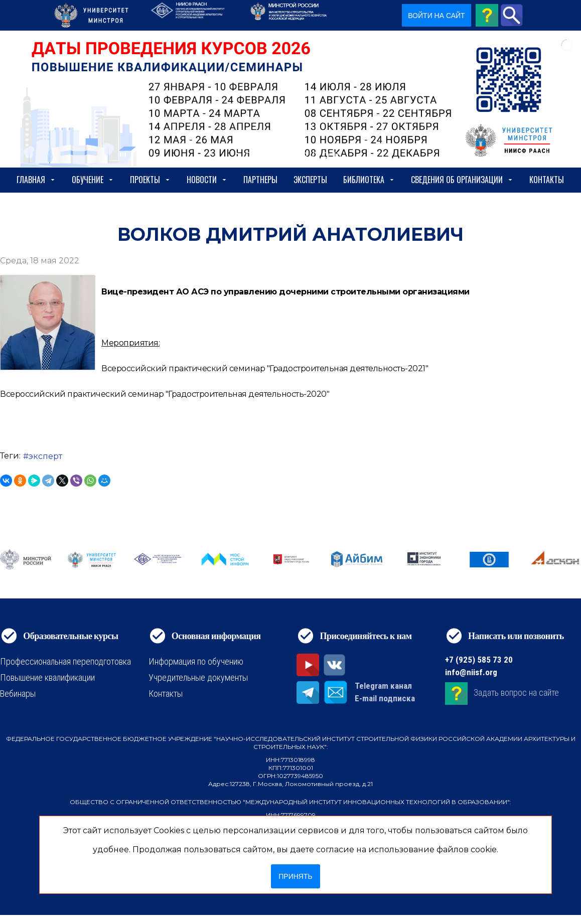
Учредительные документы (198, 677)
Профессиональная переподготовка (65, 661)
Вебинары (18, 694)
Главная (36, 180)
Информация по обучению (196, 661)
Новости (207, 180)
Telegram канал (383, 686)
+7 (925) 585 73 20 (479, 660)
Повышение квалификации (47, 677)
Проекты (150, 180)
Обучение (93, 180)
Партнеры (260, 180)
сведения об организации (462, 180)
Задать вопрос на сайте (516, 692)
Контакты (547, 180)
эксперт (45, 456)
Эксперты (310, 180)
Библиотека (369, 180)
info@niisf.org (471, 672)
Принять (295, 876)
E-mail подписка (385, 698)
